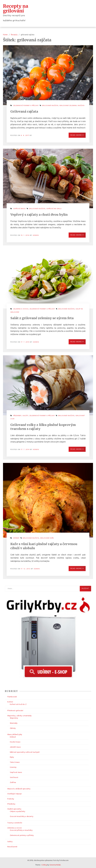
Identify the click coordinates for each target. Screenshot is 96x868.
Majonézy (14, 718)
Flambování (12, 697)
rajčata (81, 105)
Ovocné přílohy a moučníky (21, 830)
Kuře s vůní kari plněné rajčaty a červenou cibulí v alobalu (44, 546)
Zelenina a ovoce (21, 309)
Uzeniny (13, 767)
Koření (10, 702)
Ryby (12, 757)
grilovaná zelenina (68, 105)
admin (36, 235)
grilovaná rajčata (50, 105)
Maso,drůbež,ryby (15, 734)
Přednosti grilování (15, 710)
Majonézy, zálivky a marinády (19, 716)
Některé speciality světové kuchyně (25, 752)
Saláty (25, 415)
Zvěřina (13, 782)
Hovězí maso (15, 742)
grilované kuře (47, 538)
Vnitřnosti (14, 777)
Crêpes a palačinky (18, 811)
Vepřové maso (19, 208)
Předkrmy (17, 415)
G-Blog (44, 865)
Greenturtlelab (55, 865)
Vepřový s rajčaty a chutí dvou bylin (39, 214)
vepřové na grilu (54, 208)
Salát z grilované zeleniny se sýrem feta (42, 318)
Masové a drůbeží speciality (19, 789)
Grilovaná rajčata (24, 111)
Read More (77, 135)
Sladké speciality (14, 809)
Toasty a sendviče (15, 823)
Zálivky (13, 728)
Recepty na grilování (16, 8)
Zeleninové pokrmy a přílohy (26, 105)
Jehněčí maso (15, 747)
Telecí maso (15, 762)
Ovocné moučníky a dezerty (22, 816)
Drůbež (16, 538)
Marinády (14, 723)
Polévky (11, 799)
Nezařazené (12, 847)
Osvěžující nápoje (15, 794)
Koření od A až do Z (18, 704)
